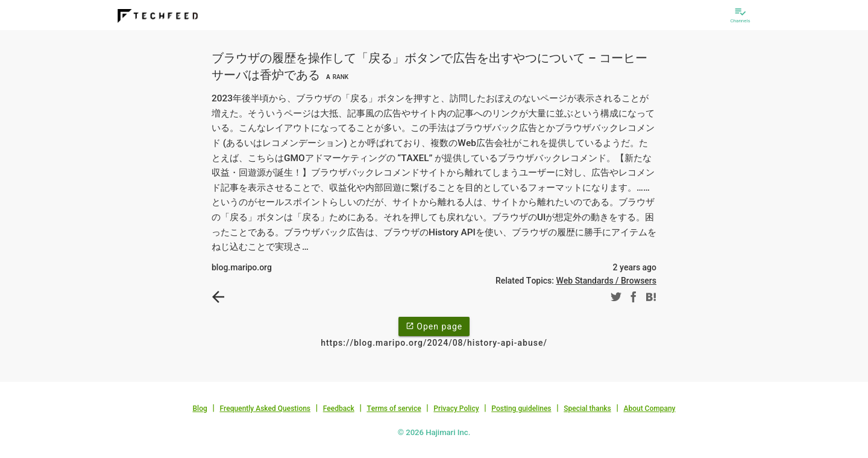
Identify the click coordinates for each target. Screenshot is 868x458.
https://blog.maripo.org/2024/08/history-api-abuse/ (434, 343)
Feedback (339, 409)
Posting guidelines (521, 409)
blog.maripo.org (242, 267)
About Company (649, 409)
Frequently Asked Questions (265, 409)
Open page (434, 326)
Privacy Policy (456, 409)
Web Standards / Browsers (606, 281)
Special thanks (587, 409)
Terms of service (394, 409)
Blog (200, 409)
